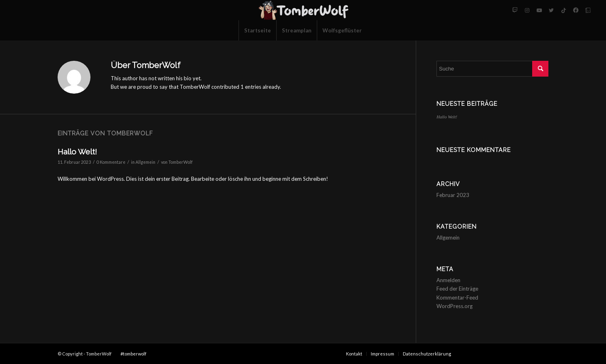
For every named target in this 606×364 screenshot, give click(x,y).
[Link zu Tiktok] (563, 10)
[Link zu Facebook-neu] (576, 10)
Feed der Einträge (457, 289)
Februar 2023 (453, 195)
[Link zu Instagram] (527, 10)
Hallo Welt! (77, 152)
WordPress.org (454, 306)
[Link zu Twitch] (515, 10)
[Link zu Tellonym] (588, 10)
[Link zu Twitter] (551, 10)
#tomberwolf (133, 354)
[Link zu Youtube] (539, 10)
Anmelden (448, 280)
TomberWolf (181, 162)
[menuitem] (257, 30)
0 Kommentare (111, 162)
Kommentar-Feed (457, 298)
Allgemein (145, 162)
